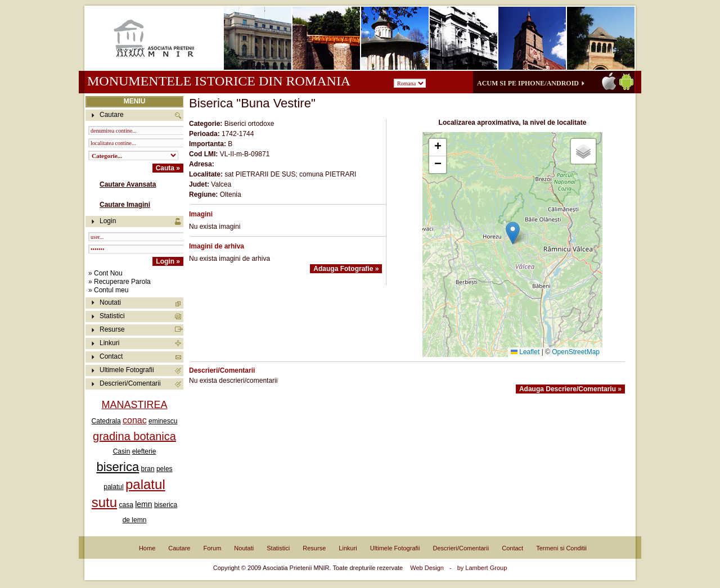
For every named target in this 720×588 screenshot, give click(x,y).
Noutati (110, 302)
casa (126, 505)
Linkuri (109, 343)
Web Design (427, 568)
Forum (213, 548)
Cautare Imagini (125, 205)
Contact (111, 356)
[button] (513, 233)
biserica (118, 467)
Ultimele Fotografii (127, 370)
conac (135, 420)
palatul (113, 487)
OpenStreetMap (576, 352)
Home (147, 548)
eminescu (163, 421)
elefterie (144, 451)
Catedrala (106, 421)
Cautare (179, 548)
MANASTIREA (134, 405)
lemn (143, 504)
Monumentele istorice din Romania (219, 81)
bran (148, 469)
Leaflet (525, 352)
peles (165, 469)
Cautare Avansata (128, 184)
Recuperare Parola (122, 282)
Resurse (112, 329)
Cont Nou (108, 273)
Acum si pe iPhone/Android (528, 83)
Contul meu (111, 290)
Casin (122, 451)
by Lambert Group (482, 568)
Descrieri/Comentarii (130, 383)
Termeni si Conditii (561, 548)
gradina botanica (134, 436)
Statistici (112, 316)
